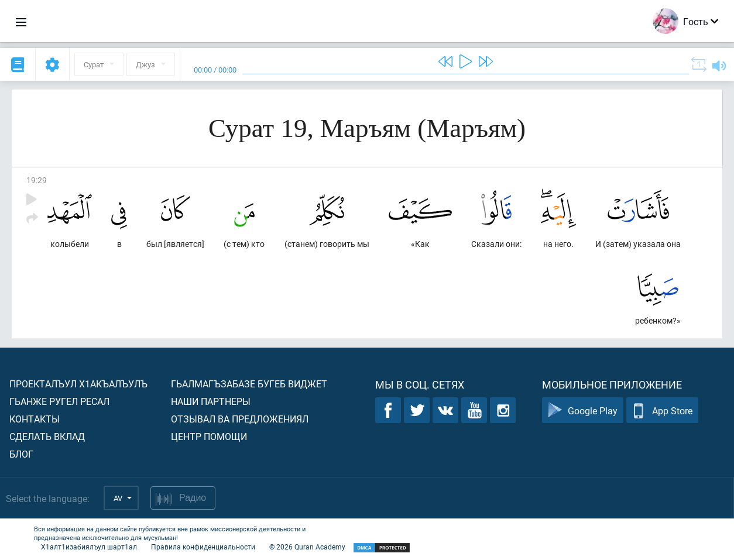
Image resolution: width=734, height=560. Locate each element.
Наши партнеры (211, 401)
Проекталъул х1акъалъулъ (78, 384)
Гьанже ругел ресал (59, 401)
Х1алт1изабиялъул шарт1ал (89, 547)
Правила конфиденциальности (203, 547)
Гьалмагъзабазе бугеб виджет (249, 384)
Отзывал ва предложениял (240, 419)
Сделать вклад (47, 436)
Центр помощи (209, 436)
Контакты (35, 419)
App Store (662, 410)
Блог (21, 454)
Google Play (583, 410)
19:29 (37, 180)
